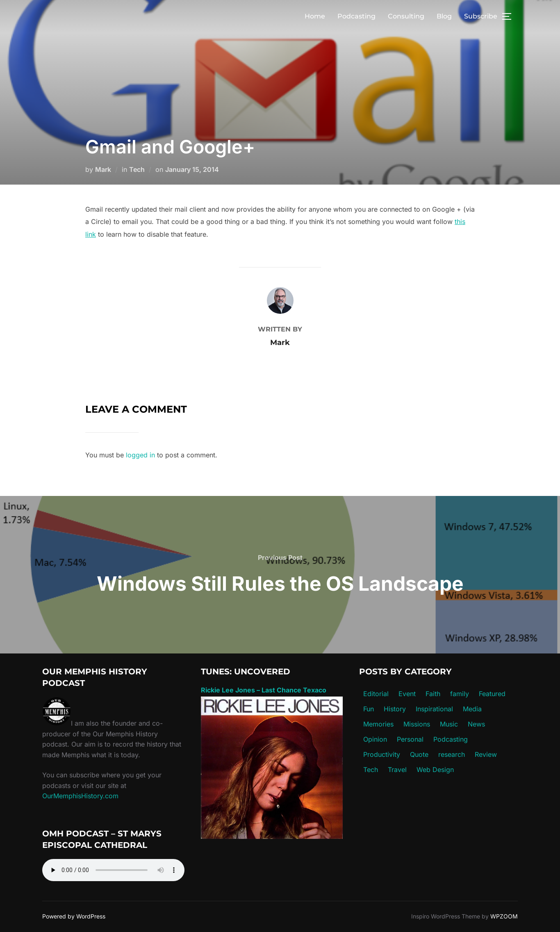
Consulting (406, 16)
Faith (433, 694)
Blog (444, 16)
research (452, 754)
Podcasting (356, 16)
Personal (410, 739)
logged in (140, 455)
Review (486, 754)
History (395, 709)
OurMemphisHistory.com (80, 796)
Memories (378, 724)
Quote (419, 754)
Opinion (375, 739)
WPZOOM (504, 916)
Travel (397, 770)
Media (472, 709)
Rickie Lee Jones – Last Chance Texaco (264, 690)
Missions (417, 724)
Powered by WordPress (74, 916)
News (476, 724)
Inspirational (434, 709)
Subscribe (481, 16)
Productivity (382, 754)
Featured (492, 694)
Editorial (376, 694)
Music (449, 724)
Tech (137, 169)
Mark (103, 169)
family (460, 694)
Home (315, 16)
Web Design (435, 770)
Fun (369, 709)
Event (407, 694)
